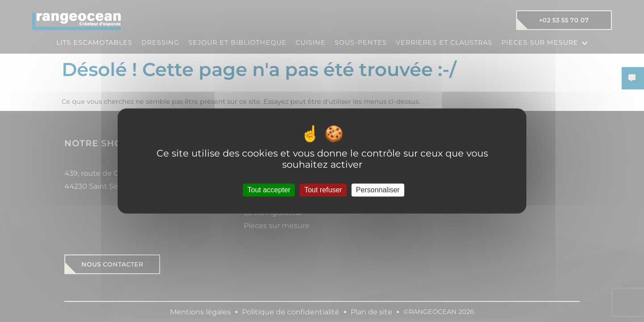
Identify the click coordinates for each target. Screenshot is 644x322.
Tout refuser (323, 190)
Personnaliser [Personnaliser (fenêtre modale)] (378, 190)
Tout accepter (269, 190)
